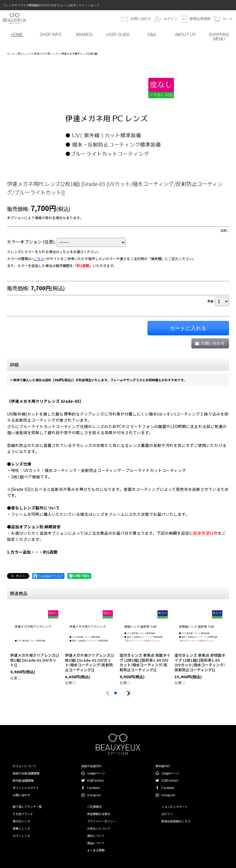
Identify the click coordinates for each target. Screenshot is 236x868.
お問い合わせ (141, 18)
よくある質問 (96, 850)
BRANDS (84, 35)
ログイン (170, 18)
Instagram (94, 795)
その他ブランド (23, 814)
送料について (96, 836)
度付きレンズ (21, 821)
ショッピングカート (174, 807)
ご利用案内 (94, 807)
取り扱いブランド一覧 (27, 807)
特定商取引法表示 (99, 814)
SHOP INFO (51, 35)
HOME (17, 35)
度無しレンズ (21, 828)
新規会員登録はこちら (176, 821)
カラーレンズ (21, 836)
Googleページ (96, 773)
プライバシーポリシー (102, 821)
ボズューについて (24, 766)
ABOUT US (185, 35)
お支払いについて (99, 828)
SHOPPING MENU (219, 37)
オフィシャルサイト (26, 788)
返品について (96, 843)
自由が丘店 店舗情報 (26, 773)
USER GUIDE (118, 35)
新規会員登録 (200, 18)
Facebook (93, 788)
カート (228, 18)
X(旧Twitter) (96, 780)
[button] (108, 693)
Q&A (152, 35)
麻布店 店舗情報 (23, 780)
